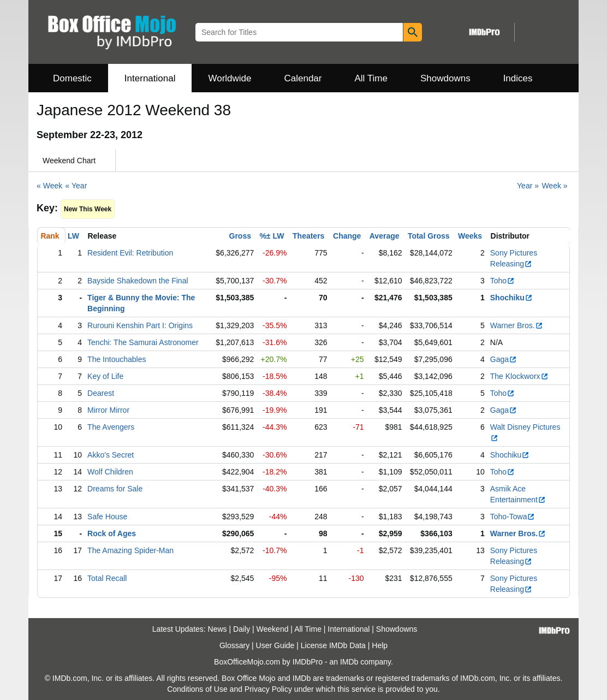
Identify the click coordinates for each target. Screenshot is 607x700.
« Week (49, 186)
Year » (528, 186)
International (150, 78)
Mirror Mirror (108, 410)
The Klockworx (519, 376)
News (218, 629)
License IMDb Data (333, 645)
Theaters (308, 236)
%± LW (272, 236)
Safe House (107, 517)
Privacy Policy (268, 689)
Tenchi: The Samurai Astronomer (143, 342)
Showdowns (445, 78)
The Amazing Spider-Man (130, 550)
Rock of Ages (112, 533)
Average (385, 236)
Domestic (72, 78)
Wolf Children (110, 472)
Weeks (470, 236)
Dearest (101, 393)
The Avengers (111, 427)
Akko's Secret (111, 455)
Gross (240, 236)
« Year (76, 186)
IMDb (349, 662)
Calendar (303, 78)
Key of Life (105, 376)
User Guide (275, 645)
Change (347, 236)
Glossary (234, 645)
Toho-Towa (513, 517)
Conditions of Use (197, 689)
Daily (242, 629)
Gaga (504, 359)
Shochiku (511, 298)
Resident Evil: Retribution (130, 253)
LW (73, 236)
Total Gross (429, 236)
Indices (518, 78)
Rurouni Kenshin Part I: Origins (140, 325)
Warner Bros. (517, 325)
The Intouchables (117, 359)
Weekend (273, 629)
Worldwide (230, 78)
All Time (371, 78)
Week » (554, 186)
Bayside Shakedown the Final (138, 281)
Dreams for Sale (115, 489)
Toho (502, 281)
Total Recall (107, 578)
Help (380, 645)
